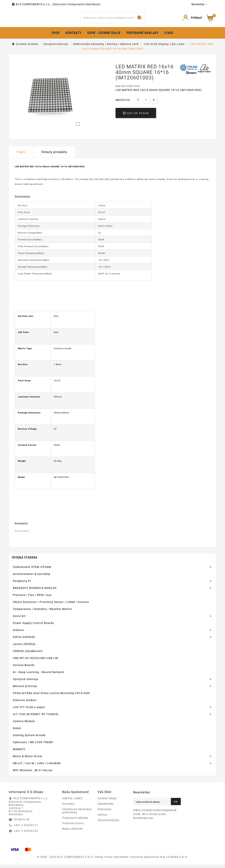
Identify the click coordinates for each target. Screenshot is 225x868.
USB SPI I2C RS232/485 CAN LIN (35, 664)
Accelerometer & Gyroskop (32, 580)
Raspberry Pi (22, 587)
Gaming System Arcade (29, 741)
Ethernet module (25, 706)
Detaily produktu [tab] (54, 158)
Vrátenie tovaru (73, 829)
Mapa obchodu (72, 835)
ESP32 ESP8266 (24, 643)
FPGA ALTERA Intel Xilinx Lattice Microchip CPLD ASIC (52, 699)
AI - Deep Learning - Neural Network (38, 678)
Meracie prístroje (25, 692)
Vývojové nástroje (26, 685)
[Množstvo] (138, 106)
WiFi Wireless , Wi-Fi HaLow (33, 776)
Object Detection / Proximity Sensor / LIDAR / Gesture (51, 608)
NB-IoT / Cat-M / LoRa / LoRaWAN (37, 769)
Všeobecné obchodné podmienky (77, 817)
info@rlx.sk (22, 826)
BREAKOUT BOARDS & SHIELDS (35, 594)
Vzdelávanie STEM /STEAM (32, 573)
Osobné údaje (107, 805)
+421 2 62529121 (26, 831)
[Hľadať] (107, 21)
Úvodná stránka (25, 564)
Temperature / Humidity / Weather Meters (42, 615)
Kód (118, 92)
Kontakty (68, 810)
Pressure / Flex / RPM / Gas (32, 601)
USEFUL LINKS (72, 805)
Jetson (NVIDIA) (24, 650)
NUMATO (19, 755)
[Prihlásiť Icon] (192, 21)
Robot (17, 734)
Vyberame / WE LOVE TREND (33, 748)
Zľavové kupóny (109, 826)
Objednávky (106, 810)
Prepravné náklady (75, 824)
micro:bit (19, 622)
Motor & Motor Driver (28, 762)
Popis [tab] (21, 158)
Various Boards (24, 671)
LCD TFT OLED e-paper (29, 713)
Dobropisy (105, 815)
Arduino (18, 636)
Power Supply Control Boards (33, 629)
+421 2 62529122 (26, 837)
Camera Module (24, 727)
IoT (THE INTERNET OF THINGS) (36, 720)
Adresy (102, 821)
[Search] (139, 21)
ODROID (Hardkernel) (28, 657)
